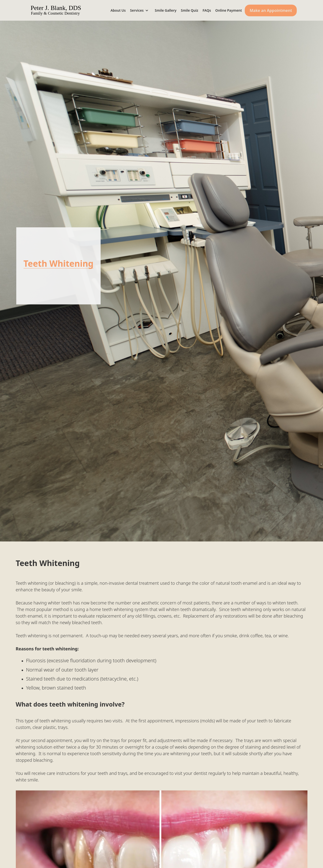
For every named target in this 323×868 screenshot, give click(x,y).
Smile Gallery (166, 10)
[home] (63, 10)
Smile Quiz (190, 10)
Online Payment (229, 10)
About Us (118, 10)
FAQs (207, 10)
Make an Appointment (271, 10)
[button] (141, 10)
